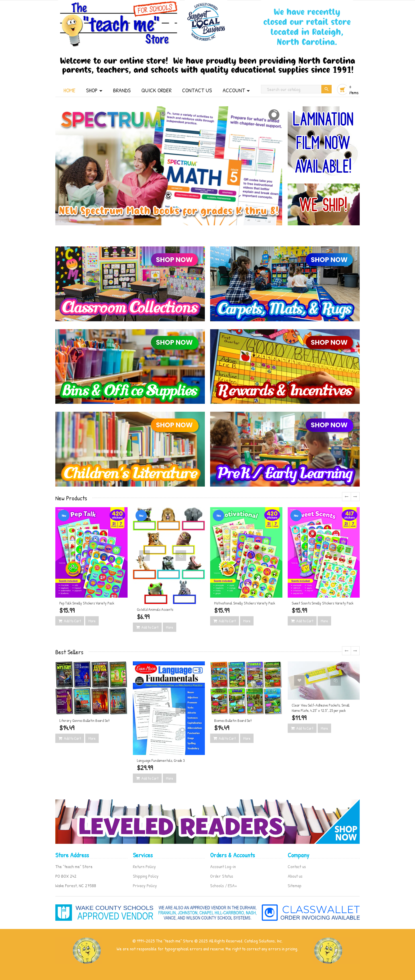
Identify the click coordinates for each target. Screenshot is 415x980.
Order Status (222, 876)
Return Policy (144, 866)
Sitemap (295, 885)
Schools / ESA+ (224, 885)
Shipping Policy (146, 876)
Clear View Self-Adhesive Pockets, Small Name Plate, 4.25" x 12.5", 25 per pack (321, 708)
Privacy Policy (145, 885)
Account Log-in (223, 866)
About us (295, 876)
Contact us (297, 866)
